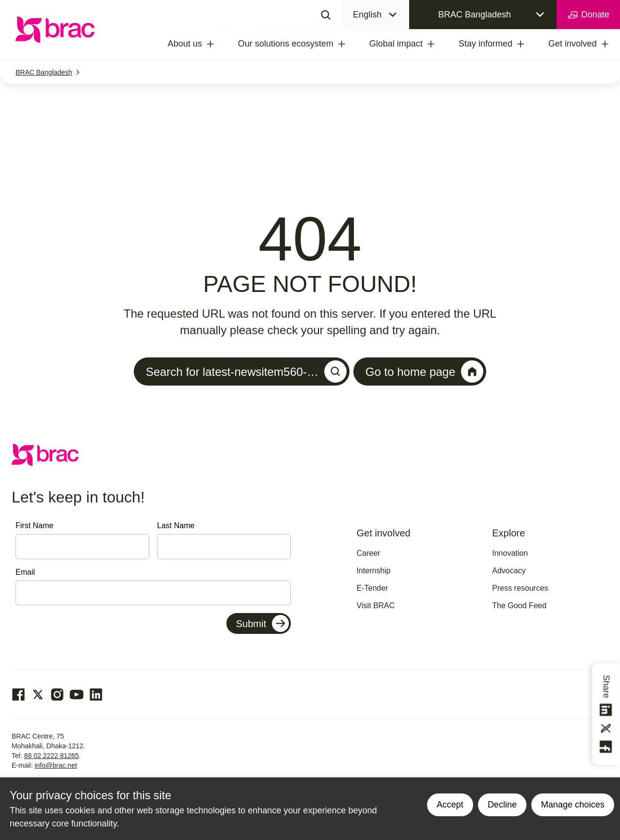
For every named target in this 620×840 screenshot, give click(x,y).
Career (369, 553)
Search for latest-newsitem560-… (246, 372)
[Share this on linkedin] (606, 710)
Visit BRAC (376, 606)
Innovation (510, 553)
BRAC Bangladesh (475, 15)
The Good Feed (519, 606)
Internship (374, 571)
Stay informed (485, 44)
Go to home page (424, 372)
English (367, 15)
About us (185, 44)
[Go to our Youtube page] (77, 695)
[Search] (326, 15)
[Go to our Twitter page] (38, 695)
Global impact (396, 44)
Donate (588, 15)
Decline (502, 805)
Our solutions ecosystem (286, 44)
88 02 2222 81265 (52, 756)
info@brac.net (56, 765)
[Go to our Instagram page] (57, 695)
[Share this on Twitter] (606, 728)
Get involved (572, 44)
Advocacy (509, 571)
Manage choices (573, 805)
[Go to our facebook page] (18, 695)
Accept (450, 805)
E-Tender (373, 588)
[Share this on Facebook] (606, 747)
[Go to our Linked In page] (96, 695)
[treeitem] (219, 44)
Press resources (520, 588)
